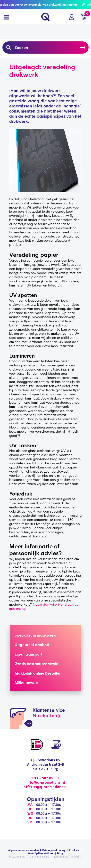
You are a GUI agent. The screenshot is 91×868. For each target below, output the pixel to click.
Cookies (74, 850)
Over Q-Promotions (41, 854)
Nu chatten (45, 716)
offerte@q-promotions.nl (45, 787)
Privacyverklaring (54, 850)
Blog (60, 854)
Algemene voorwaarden (24, 850)
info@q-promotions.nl (46, 782)
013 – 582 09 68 (45, 778)
